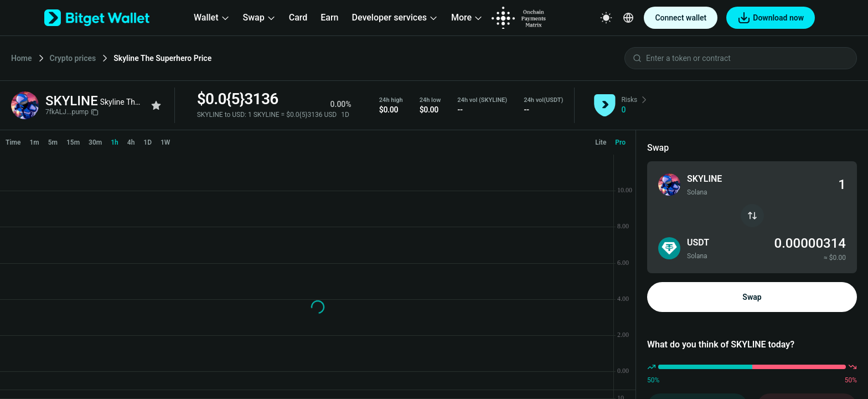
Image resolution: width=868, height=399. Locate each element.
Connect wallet (681, 18)
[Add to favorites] (156, 105)
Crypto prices (73, 58)
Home (22, 58)
